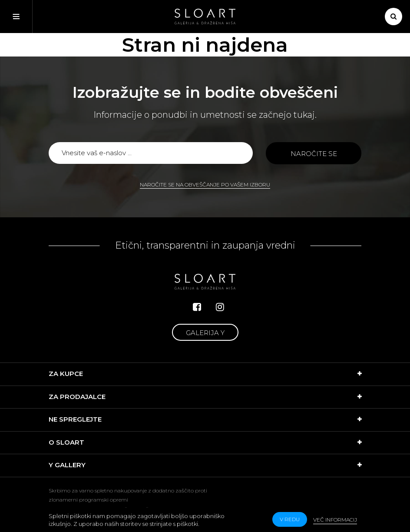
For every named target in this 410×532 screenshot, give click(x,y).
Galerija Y (205, 333)
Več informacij (335, 520)
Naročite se (314, 154)
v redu (290, 519)
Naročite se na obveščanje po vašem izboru (205, 185)
